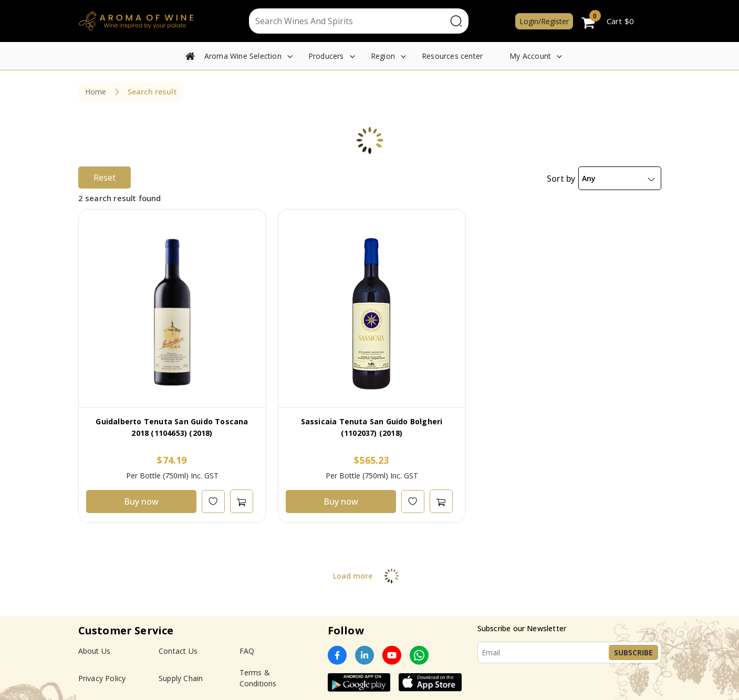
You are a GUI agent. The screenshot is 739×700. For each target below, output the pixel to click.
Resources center (452, 56)
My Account (530, 56)
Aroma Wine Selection (243, 56)
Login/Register (544, 21)
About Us (95, 651)
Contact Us (178, 651)
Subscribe (633, 652)
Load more (369, 576)
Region (383, 56)
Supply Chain (181, 678)
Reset (105, 177)
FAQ (247, 651)
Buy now (141, 502)
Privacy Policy (102, 678)
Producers (326, 56)
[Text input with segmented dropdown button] (348, 21)
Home (96, 92)
